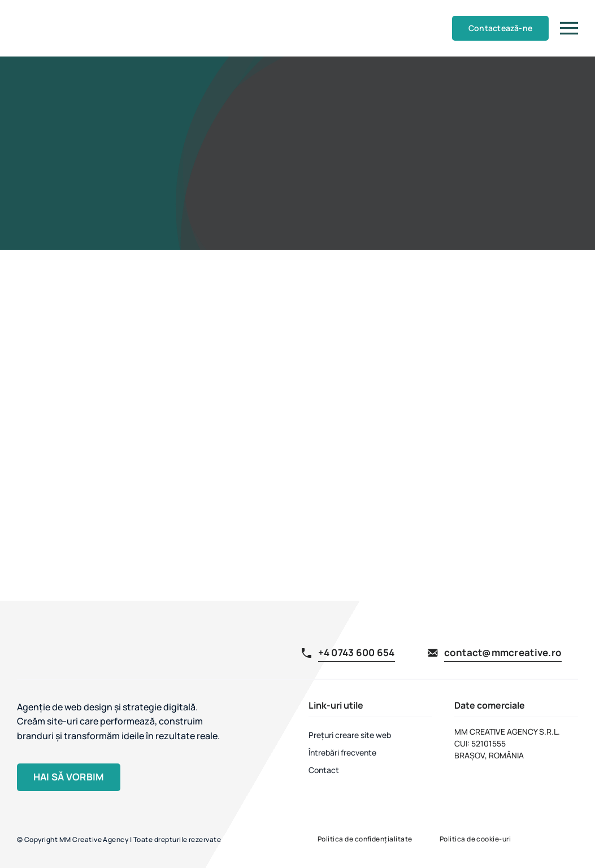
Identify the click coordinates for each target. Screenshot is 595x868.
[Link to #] (569, 28)
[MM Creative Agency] (38, 9)
